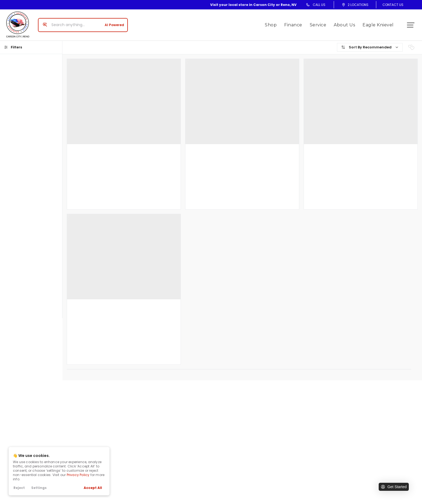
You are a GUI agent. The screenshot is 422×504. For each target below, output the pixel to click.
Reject (19, 488)
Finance (295, 23)
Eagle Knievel (380, 23)
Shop (273, 23)
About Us (347, 23)
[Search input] (81, 23)
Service (320, 23)
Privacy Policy (78, 475)
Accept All (93, 488)
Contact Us (393, 5)
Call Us (319, 5)
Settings (39, 488)
